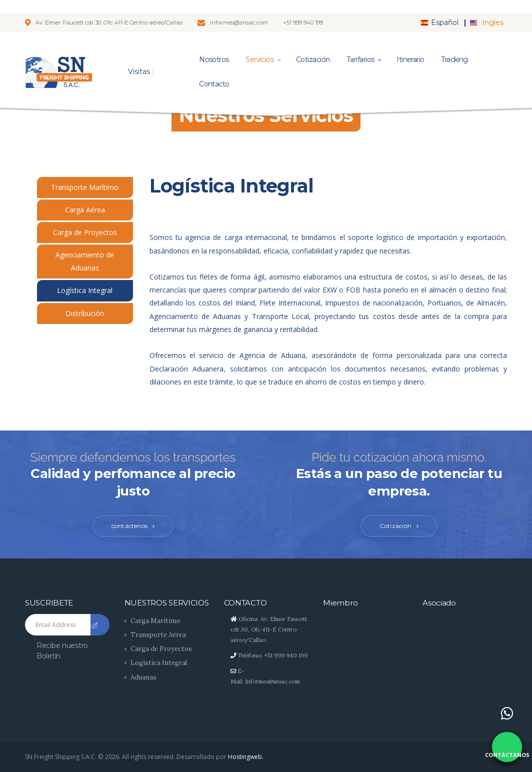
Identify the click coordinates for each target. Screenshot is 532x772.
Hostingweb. (246, 757)
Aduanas (143, 677)
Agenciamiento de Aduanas (85, 261)
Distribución (85, 313)
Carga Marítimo (155, 621)
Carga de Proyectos (85, 232)
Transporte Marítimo (85, 187)
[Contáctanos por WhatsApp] (507, 747)
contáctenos (130, 526)
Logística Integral (85, 290)
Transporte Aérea (158, 635)
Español (439, 22)
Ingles (486, 22)
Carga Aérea (85, 210)
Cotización (395, 526)
